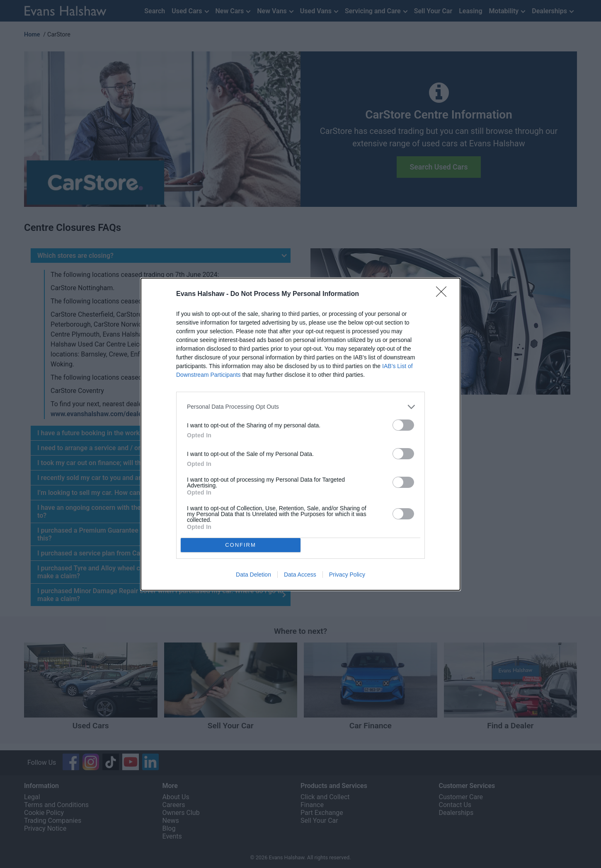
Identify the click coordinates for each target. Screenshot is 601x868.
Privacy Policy (347, 575)
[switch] (403, 425)
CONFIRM (241, 545)
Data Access (300, 575)
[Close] (444, 294)
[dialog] (300, 434)
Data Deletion (253, 575)
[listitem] (300, 407)
